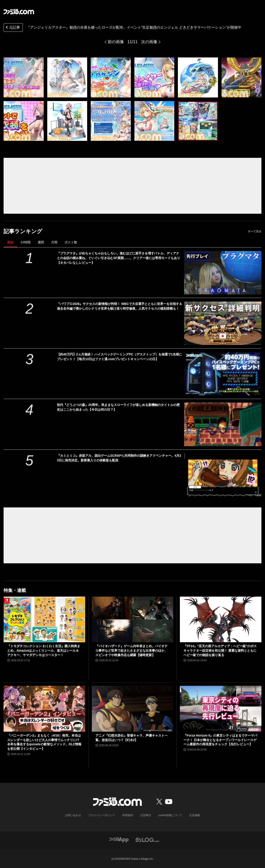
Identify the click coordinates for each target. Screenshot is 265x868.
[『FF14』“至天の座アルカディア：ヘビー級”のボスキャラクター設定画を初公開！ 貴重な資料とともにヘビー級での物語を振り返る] (221, 620)
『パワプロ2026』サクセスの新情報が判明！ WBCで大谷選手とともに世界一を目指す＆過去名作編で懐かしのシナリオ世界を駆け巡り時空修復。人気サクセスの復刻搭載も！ (119, 306)
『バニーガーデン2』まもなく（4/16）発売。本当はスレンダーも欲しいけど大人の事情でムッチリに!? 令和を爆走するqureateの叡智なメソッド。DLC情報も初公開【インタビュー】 (44, 742)
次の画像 (149, 42)
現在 (10, 242)
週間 (41, 242)
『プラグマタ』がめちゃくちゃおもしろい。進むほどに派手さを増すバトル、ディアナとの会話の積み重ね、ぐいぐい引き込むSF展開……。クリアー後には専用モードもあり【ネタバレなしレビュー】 (118, 258)
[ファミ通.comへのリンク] (19, 12)
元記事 (12, 28)
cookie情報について (170, 815)
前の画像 (116, 42)
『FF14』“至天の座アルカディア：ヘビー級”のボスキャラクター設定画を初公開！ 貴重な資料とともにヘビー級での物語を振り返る (220, 650)
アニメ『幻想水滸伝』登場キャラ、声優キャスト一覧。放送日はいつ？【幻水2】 (131, 738)
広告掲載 (195, 815)
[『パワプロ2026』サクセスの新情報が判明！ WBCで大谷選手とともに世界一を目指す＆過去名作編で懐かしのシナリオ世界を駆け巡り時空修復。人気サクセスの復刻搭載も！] (223, 323)
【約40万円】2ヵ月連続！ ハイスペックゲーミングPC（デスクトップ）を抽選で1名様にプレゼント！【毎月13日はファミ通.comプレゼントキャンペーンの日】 (119, 357)
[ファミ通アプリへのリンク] (119, 839)
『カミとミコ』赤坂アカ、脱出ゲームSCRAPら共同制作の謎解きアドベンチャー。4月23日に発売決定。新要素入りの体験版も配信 (119, 458)
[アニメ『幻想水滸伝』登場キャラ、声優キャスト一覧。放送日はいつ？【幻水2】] (133, 709)
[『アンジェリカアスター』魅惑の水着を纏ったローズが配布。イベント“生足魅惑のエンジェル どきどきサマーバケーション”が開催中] (24, 77)
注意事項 (146, 815)
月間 (54, 242)
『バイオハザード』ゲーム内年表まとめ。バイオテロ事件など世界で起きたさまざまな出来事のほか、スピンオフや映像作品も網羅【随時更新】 (131, 650)
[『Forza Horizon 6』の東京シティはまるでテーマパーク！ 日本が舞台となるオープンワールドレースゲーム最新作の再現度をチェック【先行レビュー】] (221, 709)
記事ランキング (23, 231)
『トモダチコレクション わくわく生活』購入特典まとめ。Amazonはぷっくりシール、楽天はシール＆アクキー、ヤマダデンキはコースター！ (44, 650)
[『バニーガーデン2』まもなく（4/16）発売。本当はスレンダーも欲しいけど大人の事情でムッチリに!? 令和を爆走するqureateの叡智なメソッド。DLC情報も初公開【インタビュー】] (44, 709)
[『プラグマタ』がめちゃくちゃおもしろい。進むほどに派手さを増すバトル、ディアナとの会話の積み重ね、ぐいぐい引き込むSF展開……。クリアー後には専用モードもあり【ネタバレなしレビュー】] (223, 273)
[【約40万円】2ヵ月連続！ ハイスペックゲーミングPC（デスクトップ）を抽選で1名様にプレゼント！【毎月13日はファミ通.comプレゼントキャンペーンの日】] (223, 374)
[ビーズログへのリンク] (148, 839)
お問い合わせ (73, 815)
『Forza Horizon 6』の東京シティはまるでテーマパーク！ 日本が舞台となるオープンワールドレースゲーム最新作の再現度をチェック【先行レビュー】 (220, 740)
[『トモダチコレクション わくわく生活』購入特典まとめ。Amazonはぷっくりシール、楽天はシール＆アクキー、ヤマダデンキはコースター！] (44, 620)
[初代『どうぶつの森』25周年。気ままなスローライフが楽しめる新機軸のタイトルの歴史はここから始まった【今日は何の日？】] (223, 424)
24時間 (26, 242)
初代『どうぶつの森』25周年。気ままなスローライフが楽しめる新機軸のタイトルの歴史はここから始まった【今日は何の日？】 (118, 407)
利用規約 (128, 815)
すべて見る (255, 231)
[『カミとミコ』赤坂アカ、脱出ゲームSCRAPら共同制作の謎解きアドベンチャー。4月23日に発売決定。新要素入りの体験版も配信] (223, 475)
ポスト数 (71, 242)
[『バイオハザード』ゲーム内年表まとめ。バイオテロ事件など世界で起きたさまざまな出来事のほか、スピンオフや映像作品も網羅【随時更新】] (133, 620)
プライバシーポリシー (102, 815)
